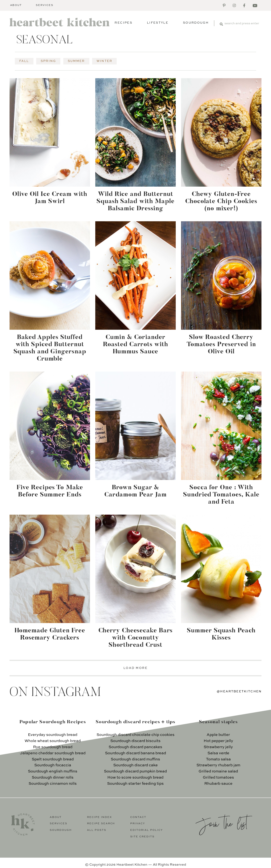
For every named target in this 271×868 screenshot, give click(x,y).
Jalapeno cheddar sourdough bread (53, 753)
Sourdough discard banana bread (135, 753)
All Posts (97, 830)
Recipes (123, 23)
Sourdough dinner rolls (53, 778)
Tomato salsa (218, 759)
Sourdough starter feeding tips (135, 784)
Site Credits (142, 837)
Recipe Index (100, 817)
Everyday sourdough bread (53, 735)
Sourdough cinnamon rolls (53, 784)
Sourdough (196, 23)
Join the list (221, 823)
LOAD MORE (136, 668)
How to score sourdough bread (135, 778)
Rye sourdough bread (53, 747)
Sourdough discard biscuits (135, 741)
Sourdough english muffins (53, 771)
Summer (76, 61)
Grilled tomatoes (218, 778)
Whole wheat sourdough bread (53, 741)
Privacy (138, 824)
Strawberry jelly (218, 747)
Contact (138, 817)
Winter (104, 61)
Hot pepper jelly (218, 741)
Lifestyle (158, 23)
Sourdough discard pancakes (135, 747)
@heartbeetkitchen (239, 692)
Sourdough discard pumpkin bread (135, 771)
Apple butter (218, 735)
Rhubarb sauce (218, 784)
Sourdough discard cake (135, 765)
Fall (24, 61)
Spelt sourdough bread (53, 759)
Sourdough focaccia (53, 765)
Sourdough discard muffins (135, 759)
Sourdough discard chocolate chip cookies (135, 735)
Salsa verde (218, 753)
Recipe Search (101, 824)
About (16, 5)
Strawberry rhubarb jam (218, 765)
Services (45, 5)
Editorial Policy (147, 830)
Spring (48, 61)
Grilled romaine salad (218, 771)
